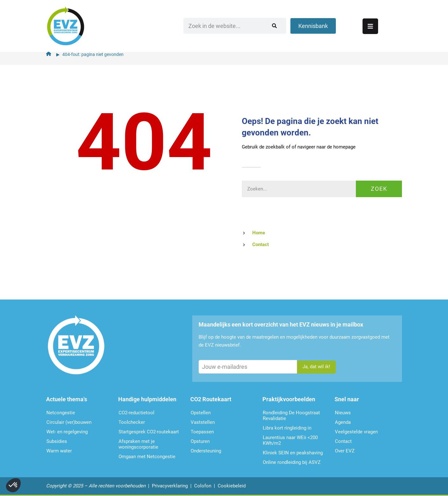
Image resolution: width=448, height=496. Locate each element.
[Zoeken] (322, 24)
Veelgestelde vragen (356, 432)
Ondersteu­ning (206, 451)
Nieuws (343, 413)
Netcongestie (61, 413)
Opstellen (201, 413)
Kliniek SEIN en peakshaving (293, 453)
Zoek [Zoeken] (379, 189)
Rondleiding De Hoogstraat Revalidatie (291, 416)
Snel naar (347, 399)
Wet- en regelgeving (67, 432)
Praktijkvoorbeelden (289, 399)
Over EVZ (345, 451)
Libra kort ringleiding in (287, 428)
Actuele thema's (67, 399)
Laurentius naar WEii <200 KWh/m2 (290, 440)
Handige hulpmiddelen (147, 399)
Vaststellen (203, 422)
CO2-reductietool (136, 413)
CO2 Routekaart (211, 399)
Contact (343, 441)
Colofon (203, 486)
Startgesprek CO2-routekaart (149, 432)
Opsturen (200, 441)
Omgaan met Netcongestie (147, 457)
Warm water (59, 451)
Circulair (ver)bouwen (69, 422)
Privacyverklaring (170, 486)
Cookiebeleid (232, 486)
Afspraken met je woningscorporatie (138, 444)
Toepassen (202, 432)
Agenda (343, 422)
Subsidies (57, 441)
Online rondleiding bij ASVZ (292, 462)
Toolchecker (132, 422)
